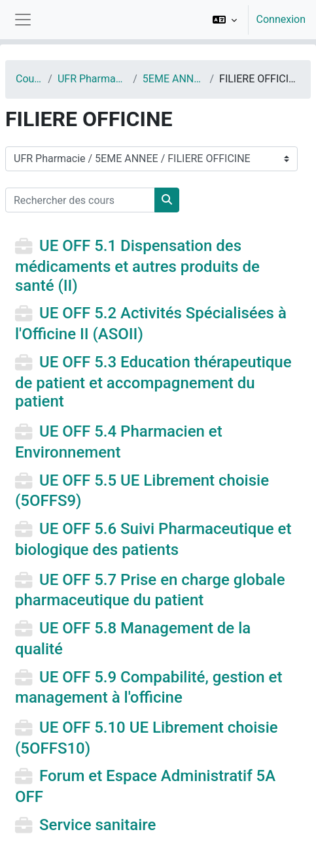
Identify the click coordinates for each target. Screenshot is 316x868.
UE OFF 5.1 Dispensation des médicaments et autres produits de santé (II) (137, 265)
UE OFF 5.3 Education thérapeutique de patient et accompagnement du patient (153, 382)
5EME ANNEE (174, 79)
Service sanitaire (97, 825)
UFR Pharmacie (93, 79)
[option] (255, 20)
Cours (29, 79)
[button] (225, 20)
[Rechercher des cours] (80, 200)
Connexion (281, 19)
